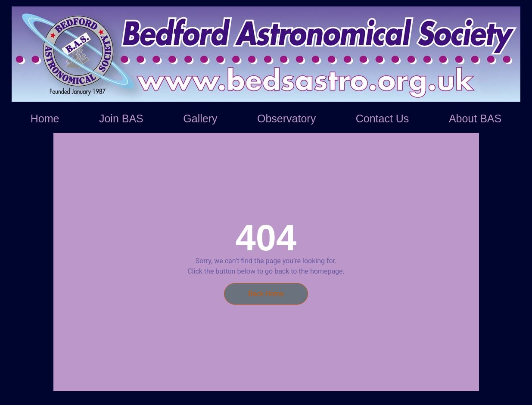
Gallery (200, 118)
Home (45, 118)
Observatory (286, 118)
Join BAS (121, 118)
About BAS (475, 118)
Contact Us (383, 118)
